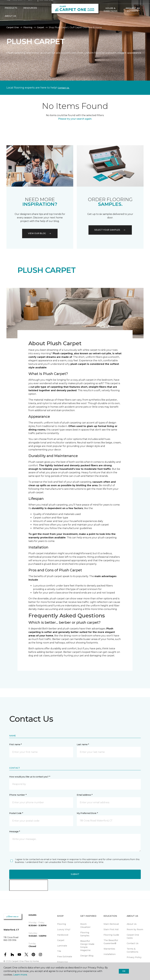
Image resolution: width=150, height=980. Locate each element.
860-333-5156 (46, 5)
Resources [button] (30, 14)
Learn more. (20, 975)
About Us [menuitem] (132, 924)
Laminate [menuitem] (62, 946)
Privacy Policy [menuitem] (134, 957)
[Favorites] (105, 23)
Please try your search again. (75, 119)
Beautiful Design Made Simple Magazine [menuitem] (87, 946)
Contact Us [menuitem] (133, 943)
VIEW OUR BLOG (40, 233)
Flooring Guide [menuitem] (111, 935)
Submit (75, 874)
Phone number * (18, 795)
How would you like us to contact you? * (30, 777)
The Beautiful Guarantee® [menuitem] (111, 942)
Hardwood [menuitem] (63, 935)
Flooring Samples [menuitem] (85, 934)
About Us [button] (10, 22)
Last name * (83, 744)
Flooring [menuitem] (62, 924)
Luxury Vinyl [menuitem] (64, 929)
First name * (15, 744)
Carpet (41, 27)
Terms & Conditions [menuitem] (132, 950)
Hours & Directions (110, 15)
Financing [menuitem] (62, 962)
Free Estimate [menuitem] (65, 957)
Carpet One (13, 27)
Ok (124, 971)
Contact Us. (64, 88)
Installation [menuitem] (110, 954)
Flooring (28, 27)
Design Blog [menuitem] (87, 956)
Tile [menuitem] (59, 951)
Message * (15, 832)
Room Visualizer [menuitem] (85, 926)
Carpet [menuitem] (61, 940)
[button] (102, 23)
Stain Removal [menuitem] (111, 924)
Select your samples (110, 230)
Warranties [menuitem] (109, 949)
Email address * (85, 795)
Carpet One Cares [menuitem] (133, 936)
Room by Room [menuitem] (135, 929)
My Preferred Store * (87, 813)
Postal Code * (16, 813)
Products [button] (11, 14)
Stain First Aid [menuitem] (111, 929)
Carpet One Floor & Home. (25, 961)
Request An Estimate (133, 15)
